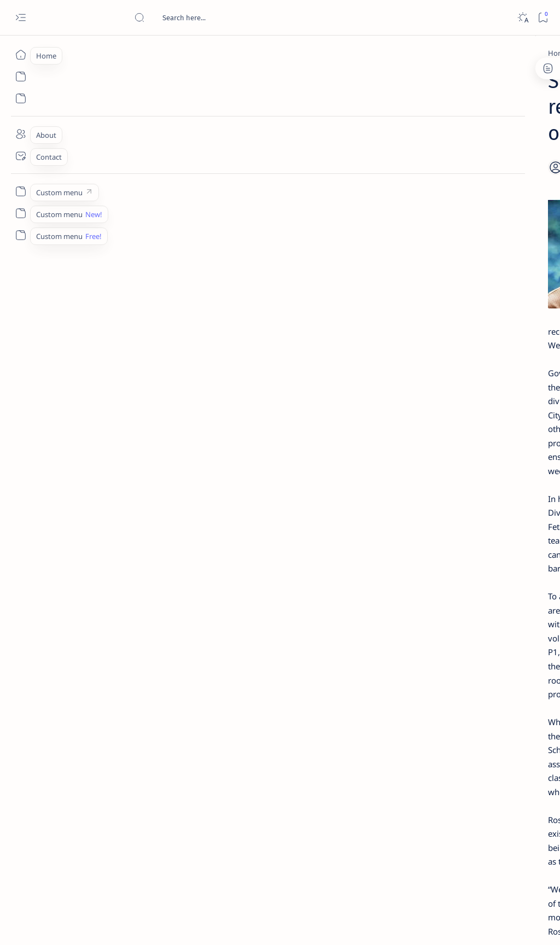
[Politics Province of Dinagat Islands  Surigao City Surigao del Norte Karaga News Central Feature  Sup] (440, 523)
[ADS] (440, 605)
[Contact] (21, 156)
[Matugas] (159, 794)
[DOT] (461, 363)
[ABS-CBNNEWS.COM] (440, 577)
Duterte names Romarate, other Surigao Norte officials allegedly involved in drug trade (481, 323)
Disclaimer (449, 667)
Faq (516, 667)
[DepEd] (96, 53)
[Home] (21, 55)
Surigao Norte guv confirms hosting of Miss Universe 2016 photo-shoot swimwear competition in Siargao (483, 395)
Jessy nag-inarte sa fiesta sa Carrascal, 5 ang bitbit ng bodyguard (480, 258)
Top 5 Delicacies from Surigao (483, 179)
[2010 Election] (514, 523)
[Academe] (514, 577)
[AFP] (514, 605)
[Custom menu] (21, 191)
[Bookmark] (543, 18)
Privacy (488, 667)
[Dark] (523, 18)
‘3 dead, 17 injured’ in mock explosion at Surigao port (477, 455)
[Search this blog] (216, 17)
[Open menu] (21, 18)
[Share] (367, 139)
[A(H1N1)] (440, 550)
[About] (21, 134)
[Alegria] (463, 291)
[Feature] (113, 794)
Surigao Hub (101, 924)
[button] (201, 794)
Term (414, 667)
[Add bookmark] (340, 139)
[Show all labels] (429, 631)
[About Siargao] (514, 550)
